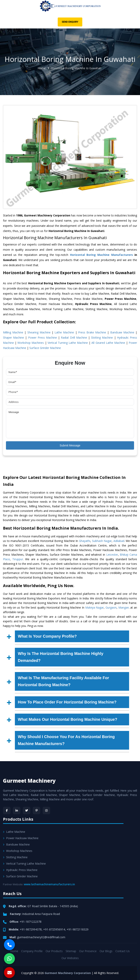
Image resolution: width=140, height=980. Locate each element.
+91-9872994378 (31, 929)
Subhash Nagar (102, 541)
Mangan (124, 607)
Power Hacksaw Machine (21, 838)
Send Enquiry (70, 22)
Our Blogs (106, 951)
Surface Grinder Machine (45, 348)
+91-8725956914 (54, 929)
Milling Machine (13, 332)
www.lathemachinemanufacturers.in (49, 884)
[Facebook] (7, 810)
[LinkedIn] (17, 810)
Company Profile (32, 951)
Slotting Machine (102, 338)
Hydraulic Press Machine (20, 870)
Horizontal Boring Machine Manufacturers (101, 255)
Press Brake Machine (92, 332)
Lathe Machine (64, 332)
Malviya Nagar (95, 607)
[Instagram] (46, 810)
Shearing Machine (39, 332)
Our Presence (88, 951)
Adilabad (119, 541)
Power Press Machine (43, 338)
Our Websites (70, 958)
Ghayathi (85, 541)
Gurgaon (111, 607)
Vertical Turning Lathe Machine (68, 343)
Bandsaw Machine (122, 332)
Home (42, 68)
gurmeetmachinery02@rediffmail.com (41, 937)
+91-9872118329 (78, 929)
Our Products (54, 951)
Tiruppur (18, 559)
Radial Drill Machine (74, 338)
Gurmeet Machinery (29, 781)
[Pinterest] (36, 810)
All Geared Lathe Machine (108, 343)
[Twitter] (27, 810)
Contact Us (123, 951)
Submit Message (70, 445)
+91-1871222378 (31, 922)
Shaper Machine (13, 338)
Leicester (112, 555)
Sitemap (71, 951)
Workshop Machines (31, 343)
